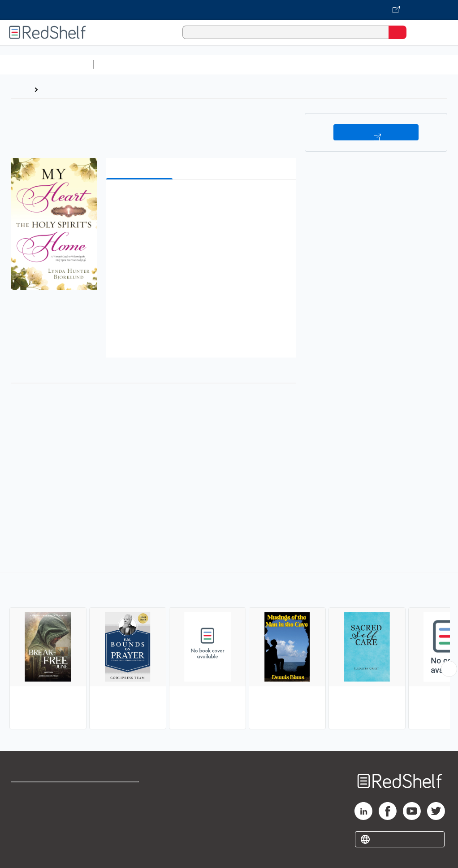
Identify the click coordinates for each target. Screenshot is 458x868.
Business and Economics (348, 64)
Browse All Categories (47, 64)
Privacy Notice (34, 832)
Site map (25, 852)
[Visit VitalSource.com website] (229, 10)
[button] (200, 200)
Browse (55, 89)
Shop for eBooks (37, 793)
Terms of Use (118, 793)
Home (20, 89)
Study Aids (121, 64)
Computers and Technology (256, 64)
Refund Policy (118, 813)
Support (23, 813)
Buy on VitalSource (376, 132)
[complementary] (229, 652)
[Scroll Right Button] (449, 669)
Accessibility (117, 832)
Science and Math (176, 64)
